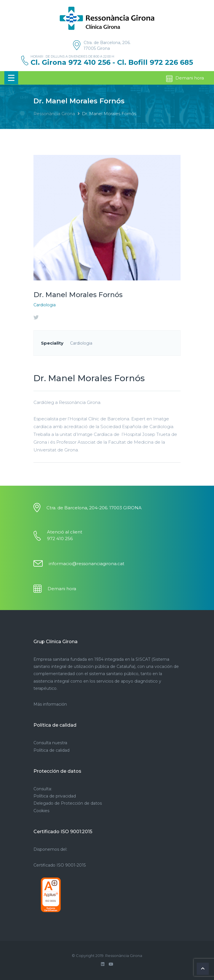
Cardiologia (45, 305)
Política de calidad (51, 750)
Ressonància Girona (54, 114)
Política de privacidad (55, 796)
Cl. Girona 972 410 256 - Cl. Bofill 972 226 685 (112, 62)
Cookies (41, 811)
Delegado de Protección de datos (68, 803)
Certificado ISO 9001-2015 (60, 865)
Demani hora (185, 79)
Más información (50, 704)
